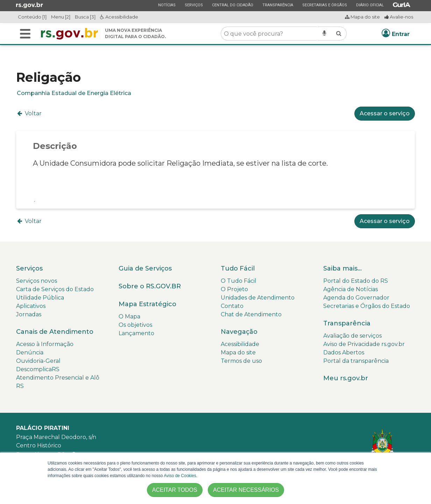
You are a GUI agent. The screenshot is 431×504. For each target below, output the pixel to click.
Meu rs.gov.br (346, 378)
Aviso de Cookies (180, 476)
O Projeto (234, 289)
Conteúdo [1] (32, 17)
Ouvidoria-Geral (38, 361)
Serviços (194, 5)
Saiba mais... (342, 268)
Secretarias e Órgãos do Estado (367, 306)
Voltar (29, 113)
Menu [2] (61, 17)
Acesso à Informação (45, 344)
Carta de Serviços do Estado (55, 289)
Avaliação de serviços (352, 336)
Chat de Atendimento (251, 314)
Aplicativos (31, 306)
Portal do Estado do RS (356, 281)
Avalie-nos (399, 17)
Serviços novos (37, 281)
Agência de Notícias (351, 289)
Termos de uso (241, 361)
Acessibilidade (119, 17)
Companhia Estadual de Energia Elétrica (74, 93)
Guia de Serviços (145, 268)
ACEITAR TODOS (175, 490)
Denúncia (30, 352)
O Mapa (129, 316)
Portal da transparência (356, 361)
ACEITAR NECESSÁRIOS (246, 490)
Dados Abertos (344, 352)
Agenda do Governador (356, 298)
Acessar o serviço (385, 113)
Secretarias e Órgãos (324, 5)
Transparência (278, 5)
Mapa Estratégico (147, 304)
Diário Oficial (370, 5)
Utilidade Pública (40, 298)
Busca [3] (85, 17)
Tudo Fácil (238, 268)
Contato (232, 306)
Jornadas (29, 314)
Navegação (239, 332)
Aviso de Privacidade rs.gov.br (364, 344)
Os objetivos (135, 325)
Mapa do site (362, 17)
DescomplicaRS (38, 369)
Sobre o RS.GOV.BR (150, 286)
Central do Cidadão (232, 5)
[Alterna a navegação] (25, 34)
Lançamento (136, 333)
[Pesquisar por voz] (324, 34)
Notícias (167, 5)
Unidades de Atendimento (258, 298)
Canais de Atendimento (55, 332)
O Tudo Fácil (239, 281)
